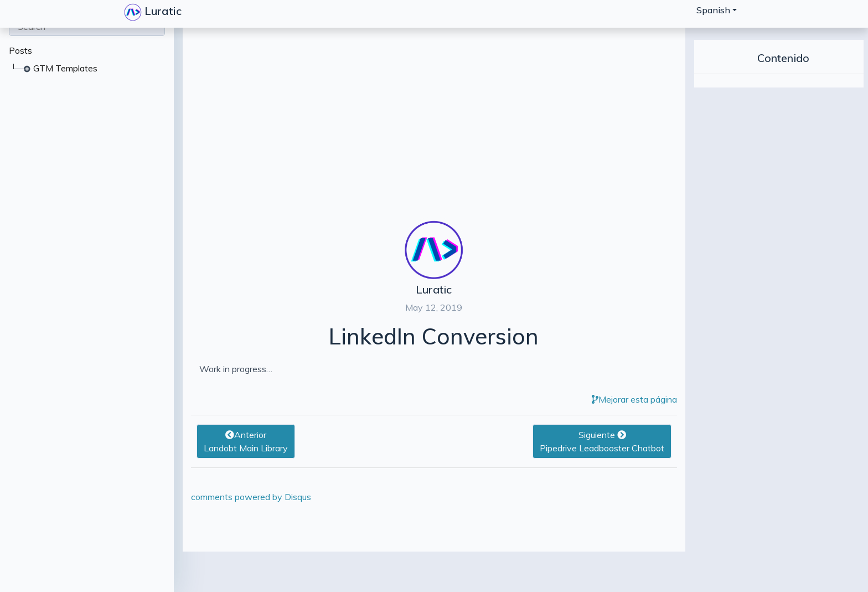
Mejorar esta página (634, 399)
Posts (20, 50)
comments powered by (251, 497)
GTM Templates (65, 68)
